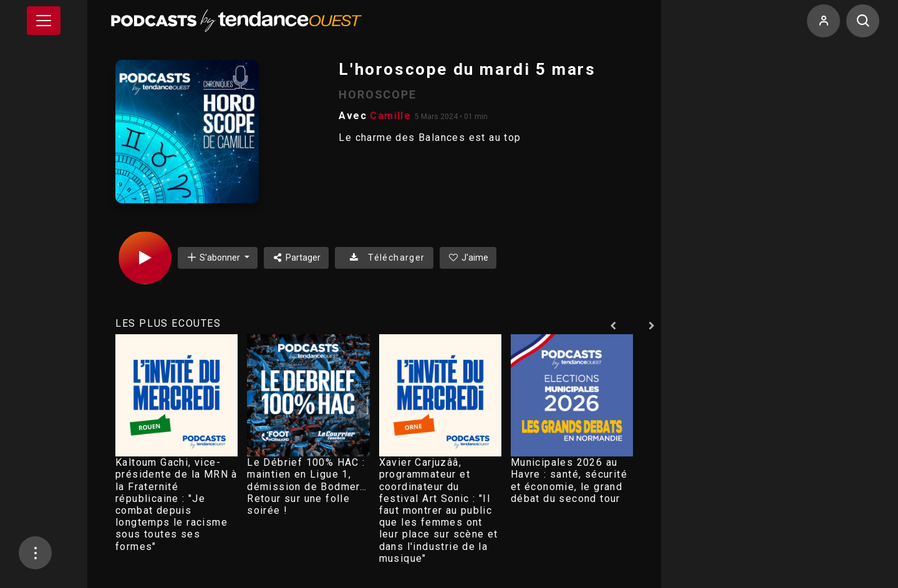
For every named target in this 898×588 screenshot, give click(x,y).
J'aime (468, 258)
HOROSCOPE (377, 94)
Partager (297, 258)
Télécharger (384, 258)
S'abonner (214, 257)
